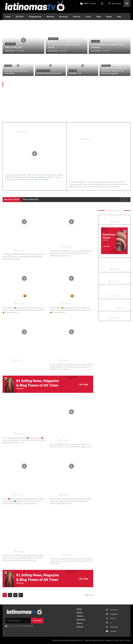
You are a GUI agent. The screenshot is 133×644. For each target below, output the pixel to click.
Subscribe (37, 621)
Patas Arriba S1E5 (18, 127)
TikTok (113, 618)
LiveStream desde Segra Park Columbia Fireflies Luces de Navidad (22, 543)
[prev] (122, 200)
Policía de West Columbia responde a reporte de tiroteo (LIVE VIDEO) (114, 290)
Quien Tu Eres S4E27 (16, 429)
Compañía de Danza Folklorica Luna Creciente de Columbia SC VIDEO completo (23, 487)
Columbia (96, 41)
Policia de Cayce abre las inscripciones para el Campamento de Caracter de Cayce (68, 545)
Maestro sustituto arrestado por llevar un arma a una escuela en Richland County (96, 130)
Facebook (114, 610)
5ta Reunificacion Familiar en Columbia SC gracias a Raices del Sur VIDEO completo (71, 432)
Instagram (114, 614)
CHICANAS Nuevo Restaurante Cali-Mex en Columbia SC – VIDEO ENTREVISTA (70, 352)
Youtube (113, 631)
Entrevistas (8, 250)
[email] (18, 621)
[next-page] (21, 595)
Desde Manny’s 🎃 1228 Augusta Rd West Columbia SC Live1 (71, 297)
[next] (126, 200)
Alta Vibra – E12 (108, 314)
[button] (102, 4)
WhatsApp (114, 627)
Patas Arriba (10, 44)
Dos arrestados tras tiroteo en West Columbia (114, 277)
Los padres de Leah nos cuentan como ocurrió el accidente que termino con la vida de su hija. (70, 487)
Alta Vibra (73, 70)
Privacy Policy (29, 626)
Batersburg (53, 39)
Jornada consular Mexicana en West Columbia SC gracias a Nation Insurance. (22, 352)
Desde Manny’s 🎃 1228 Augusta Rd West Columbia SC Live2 (24, 297)
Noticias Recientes (43, 70)
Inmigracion (106, 66)
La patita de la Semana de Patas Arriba (70, 241)
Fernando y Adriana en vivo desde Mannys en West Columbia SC (24, 242)
